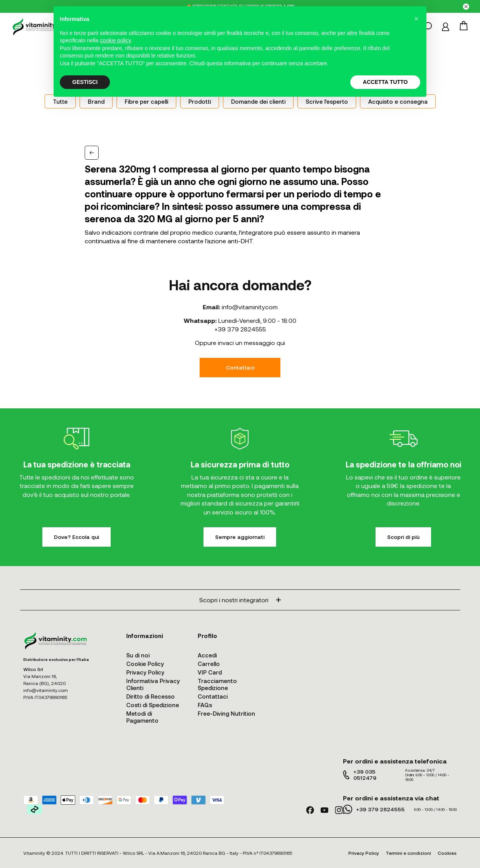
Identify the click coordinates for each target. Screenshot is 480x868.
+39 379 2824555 (240, 329)
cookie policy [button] (116, 40)
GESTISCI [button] (85, 82)
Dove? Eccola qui (77, 537)
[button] (416, 19)
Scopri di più (403, 537)
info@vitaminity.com (250, 307)
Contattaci (240, 367)
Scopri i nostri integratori (240, 600)
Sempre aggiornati (240, 537)
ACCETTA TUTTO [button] (385, 82)
